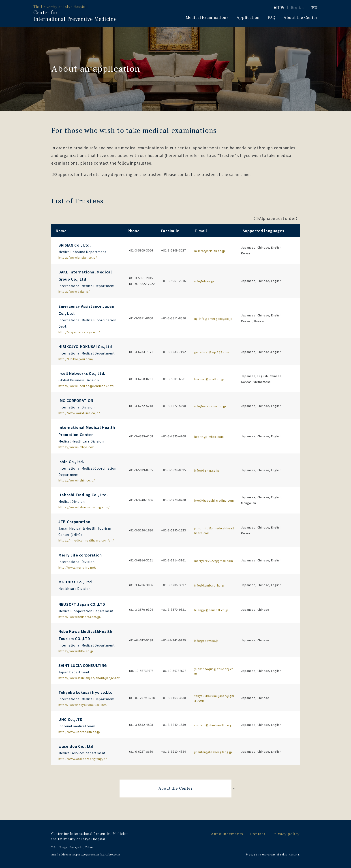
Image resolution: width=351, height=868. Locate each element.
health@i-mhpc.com (209, 437)
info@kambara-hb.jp (209, 585)
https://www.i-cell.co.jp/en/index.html (86, 386)
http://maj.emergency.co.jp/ (79, 332)
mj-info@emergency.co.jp (213, 319)
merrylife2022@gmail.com (214, 561)
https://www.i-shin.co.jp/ (77, 480)
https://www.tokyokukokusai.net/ (83, 705)
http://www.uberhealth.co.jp (79, 732)
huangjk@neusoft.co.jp (211, 610)
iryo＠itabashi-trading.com (214, 500)
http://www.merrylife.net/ (77, 567)
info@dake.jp (204, 281)
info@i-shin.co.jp (207, 470)
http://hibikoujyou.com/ (76, 359)
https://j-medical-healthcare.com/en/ (86, 540)
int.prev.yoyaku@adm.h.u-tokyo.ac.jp (96, 855)
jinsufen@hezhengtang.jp (213, 752)
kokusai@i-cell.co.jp (209, 379)
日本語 (279, 7)
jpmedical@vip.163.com (212, 352)
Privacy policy (286, 834)
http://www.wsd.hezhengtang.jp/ (83, 759)
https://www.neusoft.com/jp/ (80, 617)
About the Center (176, 788)
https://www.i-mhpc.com (77, 447)
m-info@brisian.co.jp (210, 251)
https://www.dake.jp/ (74, 291)
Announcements (227, 834)
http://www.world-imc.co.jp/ (79, 413)
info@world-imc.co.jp (210, 406)
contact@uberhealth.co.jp (214, 725)
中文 (314, 7)
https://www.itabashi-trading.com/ (84, 507)
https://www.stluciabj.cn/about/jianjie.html (90, 678)
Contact (258, 834)
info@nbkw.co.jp (207, 641)
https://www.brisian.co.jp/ (78, 257)
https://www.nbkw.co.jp (76, 651)
